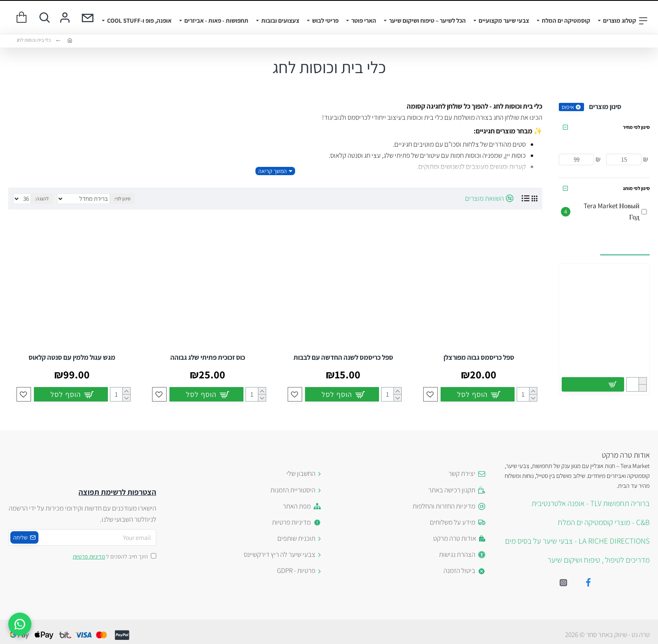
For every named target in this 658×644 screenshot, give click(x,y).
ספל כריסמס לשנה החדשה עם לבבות (343, 357)
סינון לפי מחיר (636, 127)
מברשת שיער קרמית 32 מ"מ (604, 357)
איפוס (568, 107)
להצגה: (42, 198)
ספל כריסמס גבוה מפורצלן (479, 357)
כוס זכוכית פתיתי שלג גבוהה (208, 357)
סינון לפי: (122, 198)
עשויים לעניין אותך (625, 246)
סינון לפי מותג (636, 188)
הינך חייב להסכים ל (114, 556)
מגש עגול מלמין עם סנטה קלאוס (72, 357)
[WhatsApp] (20, 624)
